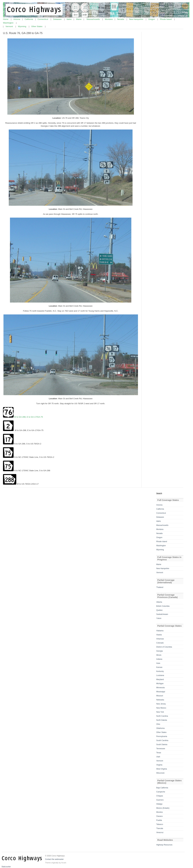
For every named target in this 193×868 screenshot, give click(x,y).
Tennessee (161, 749)
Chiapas (160, 796)
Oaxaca (159, 816)
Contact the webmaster (54, 859)
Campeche (161, 792)
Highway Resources (164, 845)
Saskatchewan (162, 614)
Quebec (160, 610)
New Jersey (161, 704)
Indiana (159, 659)
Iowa (158, 663)
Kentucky (160, 671)
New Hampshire (136, 19)
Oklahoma (161, 728)
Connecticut (43, 19)
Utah (158, 757)
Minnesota (161, 688)
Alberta (159, 602)
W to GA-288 (20, 417)
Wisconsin (161, 773)
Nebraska (160, 700)
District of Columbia (164, 647)
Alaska (159, 635)
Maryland (160, 679)
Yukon (159, 618)
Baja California (162, 788)
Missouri (160, 696)
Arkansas (160, 639)
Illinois (159, 655)
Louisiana (160, 675)
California (29, 19)
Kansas (159, 667)
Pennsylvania (162, 736)
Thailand (160, 587)
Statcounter (6, 867)
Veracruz (160, 832)
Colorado (160, 643)
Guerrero (160, 800)
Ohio (158, 724)
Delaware (58, 19)
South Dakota (162, 745)
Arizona (17, 19)
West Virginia (162, 769)
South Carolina (162, 740)
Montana (109, 19)
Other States (37, 26)
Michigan (160, 684)
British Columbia (163, 606)
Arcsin (64, 863)
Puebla (159, 820)
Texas (159, 753)
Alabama (160, 631)
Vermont (9, 26)
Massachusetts (93, 19)
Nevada (121, 19)
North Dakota (162, 720)
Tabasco (160, 824)
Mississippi (161, 692)
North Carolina (162, 716)
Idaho (69, 19)
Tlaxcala (160, 828)
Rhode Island (166, 19)
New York (160, 712)
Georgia (160, 651)
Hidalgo (159, 804)
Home (6, 19)
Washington (9, 23)
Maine (79, 19)
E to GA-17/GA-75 (35, 417)
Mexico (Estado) (163, 808)
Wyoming (22, 26)
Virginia (159, 765)
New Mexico (161, 708)
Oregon (152, 19)
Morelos (160, 812)
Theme (48, 863)
